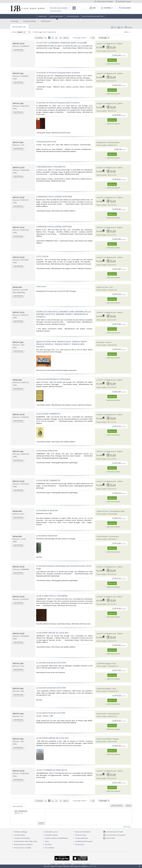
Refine (128, 32)
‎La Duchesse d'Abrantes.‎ (47, 451)
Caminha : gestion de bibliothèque (56, 838)
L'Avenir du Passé (103, 511)
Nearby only (51, 32)
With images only (39, 32)
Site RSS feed (109, 838)
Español (87, 864)
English (53, 864)
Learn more (92, 866)
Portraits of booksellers (22, 838)
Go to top (128, 827)
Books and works (56, 16)
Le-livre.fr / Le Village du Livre (106, 44)
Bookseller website (50, 835)
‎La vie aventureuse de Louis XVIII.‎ (51, 713)
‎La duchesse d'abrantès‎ (47, 536)
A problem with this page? (83, 841)
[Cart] (92, 8)
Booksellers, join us (50, 832)
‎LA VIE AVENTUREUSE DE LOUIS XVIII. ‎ (53, 738)
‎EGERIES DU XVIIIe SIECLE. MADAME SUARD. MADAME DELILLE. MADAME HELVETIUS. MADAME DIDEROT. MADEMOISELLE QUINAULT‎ (64, 314)
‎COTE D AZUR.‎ (42, 256)
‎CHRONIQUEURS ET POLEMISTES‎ (51, 167)
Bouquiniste (101, 342)
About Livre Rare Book (83, 832)
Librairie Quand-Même (104, 739)
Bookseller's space (123, 1)
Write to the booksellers (104, 1)
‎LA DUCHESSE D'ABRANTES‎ (48, 480)
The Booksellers (73, 16)
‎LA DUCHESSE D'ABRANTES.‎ (48, 414)
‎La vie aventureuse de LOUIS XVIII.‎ (51, 663)
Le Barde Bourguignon (104, 663)
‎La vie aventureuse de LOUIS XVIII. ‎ (51, 688)
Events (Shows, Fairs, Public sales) (24, 841)
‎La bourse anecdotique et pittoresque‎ (53, 379)
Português (68, 864)
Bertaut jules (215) (19, 27)
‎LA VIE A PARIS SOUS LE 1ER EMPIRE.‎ (52, 596)
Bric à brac (48, 844)
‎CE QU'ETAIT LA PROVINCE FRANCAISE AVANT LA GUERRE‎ (62, 43)
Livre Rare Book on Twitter (113, 832)
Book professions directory (93, 16)
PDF (114, 27)
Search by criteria (56, 11)
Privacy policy (78, 844)
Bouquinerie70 (101, 142)
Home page (42, 16)
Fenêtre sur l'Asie (102, 287)
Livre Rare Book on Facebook (114, 835)
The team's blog (79, 835)
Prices (47, 841)
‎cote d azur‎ (41, 286)
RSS (120, 27)
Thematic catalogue (29, 21)
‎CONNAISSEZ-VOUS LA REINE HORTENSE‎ (54, 197)
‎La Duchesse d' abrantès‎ (47, 510)
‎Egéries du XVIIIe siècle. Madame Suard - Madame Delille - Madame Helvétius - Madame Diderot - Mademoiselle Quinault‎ (62, 344)
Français (60, 864)
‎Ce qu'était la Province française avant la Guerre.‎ (58, 103)
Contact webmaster (80, 838)
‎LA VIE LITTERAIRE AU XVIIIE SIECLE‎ (52, 770)
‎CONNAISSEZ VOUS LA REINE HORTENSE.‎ (54, 227)
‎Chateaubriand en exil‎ (46, 142)
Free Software (50, 848)
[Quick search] (62, 8)
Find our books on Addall (21, 848)
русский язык (78, 864)
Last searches (18, 806)
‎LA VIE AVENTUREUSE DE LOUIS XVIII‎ (52, 633)
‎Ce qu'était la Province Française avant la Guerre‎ (58, 73)
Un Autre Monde (102, 536)
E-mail (128, 27)
